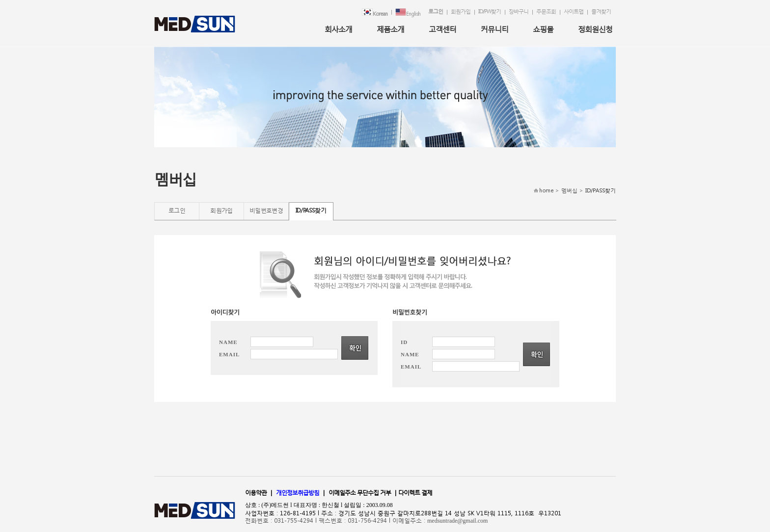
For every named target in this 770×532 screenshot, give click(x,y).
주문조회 (546, 12)
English (408, 13)
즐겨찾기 (601, 12)
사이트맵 (574, 12)
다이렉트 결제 (415, 492)
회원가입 (461, 12)
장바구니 (519, 12)
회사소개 (338, 29)
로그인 (436, 12)
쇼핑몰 (543, 29)
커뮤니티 (495, 29)
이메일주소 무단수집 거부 (360, 492)
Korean (375, 13)
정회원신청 (595, 29)
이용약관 (256, 492)
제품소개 (390, 29)
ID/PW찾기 (490, 12)
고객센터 (442, 29)
